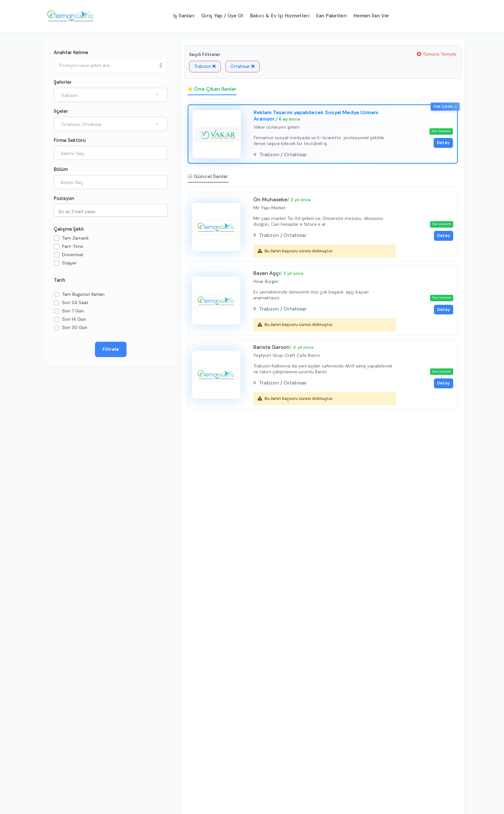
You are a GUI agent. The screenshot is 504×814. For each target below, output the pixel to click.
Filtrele (111, 350)
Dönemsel (72, 255)
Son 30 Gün (74, 328)
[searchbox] (112, 211)
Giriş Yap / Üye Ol (222, 16)
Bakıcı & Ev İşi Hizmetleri (280, 16)
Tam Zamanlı (75, 238)
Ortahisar (243, 66)
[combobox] (111, 94)
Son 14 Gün (74, 320)
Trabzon (205, 66)
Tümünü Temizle (437, 54)
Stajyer (69, 263)
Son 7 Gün (73, 312)
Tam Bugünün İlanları (83, 295)
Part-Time (72, 247)
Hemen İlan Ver (371, 16)
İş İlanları (184, 16)
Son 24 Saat (75, 303)
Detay (442, 143)
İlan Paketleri (331, 16)
